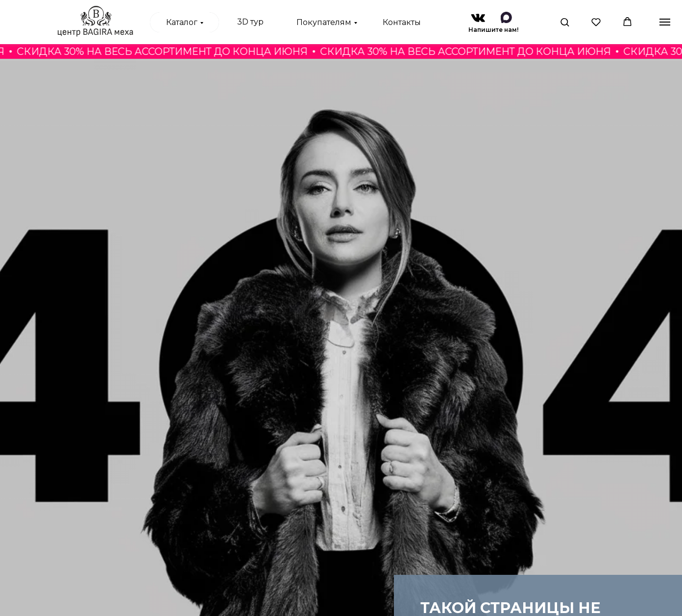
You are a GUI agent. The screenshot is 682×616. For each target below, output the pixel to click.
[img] (478, 18)
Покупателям (324, 22)
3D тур (250, 22)
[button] (565, 22)
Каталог (182, 22)
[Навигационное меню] (665, 22)
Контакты (402, 22)
